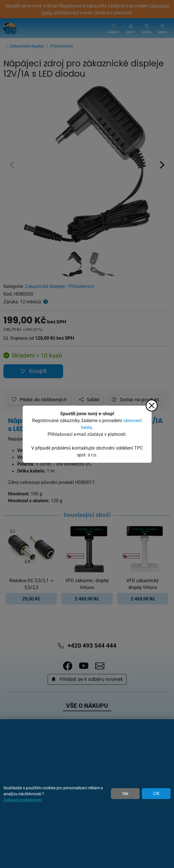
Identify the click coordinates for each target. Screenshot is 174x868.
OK (156, 794)
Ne (125, 794)
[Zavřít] (152, 406)
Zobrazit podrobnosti (23, 800)
